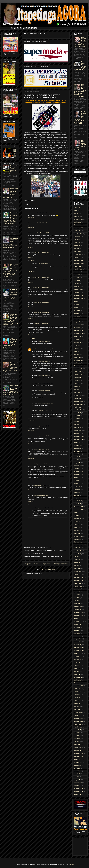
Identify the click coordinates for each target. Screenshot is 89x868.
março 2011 (77, 745)
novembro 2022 (78, 334)
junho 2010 (77, 771)
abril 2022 (77, 354)
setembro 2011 (78, 727)
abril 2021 (77, 389)
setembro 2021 (78, 375)
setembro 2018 (78, 480)
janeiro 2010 (77, 786)
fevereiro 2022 (78, 360)
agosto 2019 (77, 448)
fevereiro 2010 (78, 783)
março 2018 (77, 498)
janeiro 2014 (77, 645)
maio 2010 (77, 774)
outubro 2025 (78, 231)
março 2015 (77, 604)
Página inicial (46, 564)
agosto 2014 (77, 624)
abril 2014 (77, 636)
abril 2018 (77, 495)
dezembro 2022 (78, 331)
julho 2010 (77, 768)
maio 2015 (77, 598)
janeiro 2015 (77, 610)
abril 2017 (77, 530)
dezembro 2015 (78, 577)
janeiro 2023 (77, 328)
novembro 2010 (78, 756)
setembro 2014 (78, 621)
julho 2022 (77, 345)
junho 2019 (77, 454)
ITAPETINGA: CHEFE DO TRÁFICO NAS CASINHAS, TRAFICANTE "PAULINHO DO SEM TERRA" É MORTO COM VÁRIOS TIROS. (10, 270)
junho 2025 (77, 243)
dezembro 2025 (78, 225)
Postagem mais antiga (61, 564)
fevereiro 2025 (78, 254)
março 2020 (77, 428)
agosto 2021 (77, 378)
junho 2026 (77, 207)
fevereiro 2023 (78, 325)
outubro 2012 (78, 689)
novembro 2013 (78, 651)
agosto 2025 (77, 237)
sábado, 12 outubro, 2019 (44, 264)
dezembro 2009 (78, 789)
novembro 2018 (78, 475)
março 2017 (77, 533)
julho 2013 (77, 662)
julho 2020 (77, 416)
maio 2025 (77, 246)
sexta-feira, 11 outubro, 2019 (45, 411)
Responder (31, 218)
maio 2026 (77, 210)
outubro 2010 (78, 759)
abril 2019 (77, 460)
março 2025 (77, 251)
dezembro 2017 (78, 507)
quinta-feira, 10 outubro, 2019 (46, 341)
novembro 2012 (78, 686)
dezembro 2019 (78, 436)
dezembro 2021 (78, 366)
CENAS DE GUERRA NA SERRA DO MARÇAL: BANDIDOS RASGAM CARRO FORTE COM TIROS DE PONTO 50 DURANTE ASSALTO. (10, 243)
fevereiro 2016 (78, 571)
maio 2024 (77, 281)
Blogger (72, 864)
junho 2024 (77, 278)
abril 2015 (77, 601)
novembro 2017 (78, 510)
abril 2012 (77, 706)
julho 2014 (77, 627)
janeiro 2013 (77, 680)
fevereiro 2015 (78, 607)
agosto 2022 (77, 342)
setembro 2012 (78, 692)
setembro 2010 (78, 762)
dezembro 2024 (78, 260)
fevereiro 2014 (78, 642)
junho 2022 (77, 348)
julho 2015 (77, 592)
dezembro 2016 (78, 542)
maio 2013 (77, 668)
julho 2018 (77, 486)
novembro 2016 (78, 545)
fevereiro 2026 (78, 219)
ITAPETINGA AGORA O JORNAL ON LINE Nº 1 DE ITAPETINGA (10, 170)
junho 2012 (77, 701)
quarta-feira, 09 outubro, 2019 (41, 233)
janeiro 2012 (77, 715)
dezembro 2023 (78, 295)
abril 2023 (77, 319)
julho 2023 (77, 310)
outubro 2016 (78, 548)
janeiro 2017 (77, 539)
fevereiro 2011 (78, 748)
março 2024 (77, 287)
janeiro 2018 (77, 504)
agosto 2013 (77, 659)
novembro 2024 (78, 263)
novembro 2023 (78, 298)
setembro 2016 (78, 551)
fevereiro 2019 (78, 466)
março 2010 (77, 780)
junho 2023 (77, 313)
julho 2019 (77, 451)
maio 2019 (77, 457)
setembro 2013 (78, 657)
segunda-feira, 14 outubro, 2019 (42, 485)
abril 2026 (77, 213)
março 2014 (77, 639)
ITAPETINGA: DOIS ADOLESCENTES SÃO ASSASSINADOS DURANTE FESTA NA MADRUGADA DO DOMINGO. (10, 295)
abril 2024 (77, 284)
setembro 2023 (78, 304)
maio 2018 (77, 492)
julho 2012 (77, 698)
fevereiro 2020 (78, 431)
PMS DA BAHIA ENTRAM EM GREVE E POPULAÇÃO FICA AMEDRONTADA (42, 96)
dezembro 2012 (78, 683)
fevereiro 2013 (78, 677)
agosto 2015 (77, 589)
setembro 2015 (78, 586)
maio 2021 (77, 386)
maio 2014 (77, 633)
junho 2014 (77, 630)
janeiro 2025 (77, 257)
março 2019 (77, 463)
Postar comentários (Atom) (48, 570)
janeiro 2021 (77, 398)
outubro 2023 (78, 301)
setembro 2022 (78, 339)
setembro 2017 (78, 516)
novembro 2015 (78, 580)
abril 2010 (77, 777)
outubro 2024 (78, 266)
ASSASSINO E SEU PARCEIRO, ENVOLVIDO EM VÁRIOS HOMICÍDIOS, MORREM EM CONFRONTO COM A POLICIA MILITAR (10, 319)
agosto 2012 (77, 695)
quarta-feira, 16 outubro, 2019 (46, 508)
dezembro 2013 (78, 648)
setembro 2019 (78, 445)
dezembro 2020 (78, 401)
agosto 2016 (77, 554)
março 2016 (77, 569)
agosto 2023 (77, 307)
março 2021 (77, 392)
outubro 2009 (78, 795)
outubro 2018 (78, 477)
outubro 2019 (78, 442)
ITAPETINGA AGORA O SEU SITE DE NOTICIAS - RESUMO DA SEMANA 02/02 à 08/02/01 (10, 193)
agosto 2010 (77, 765)
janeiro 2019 (77, 469)
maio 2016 (77, 563)
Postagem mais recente (31, 564)
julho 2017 (77, 522)
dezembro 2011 (78, 718)
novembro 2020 (78, 404)
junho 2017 (77, 524)
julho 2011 (77, 733)
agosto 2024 (77, 272)
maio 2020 (77, 422)
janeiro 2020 (77, 433)
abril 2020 (77, 425)
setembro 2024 (78, 269)
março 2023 (77, 322)
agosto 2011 (77, 730)
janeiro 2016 (77, 574)
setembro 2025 (78, 234)
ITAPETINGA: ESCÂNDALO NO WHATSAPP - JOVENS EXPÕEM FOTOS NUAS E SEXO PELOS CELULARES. (10, 218)
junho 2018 (77, 489)
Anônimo (35, 349)
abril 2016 (77, 566)
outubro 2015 (78, 583)
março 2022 (77, 357)
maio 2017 (77, 527)
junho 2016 (77, 560)
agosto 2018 (77, 483)
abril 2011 (77, 742)
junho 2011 (77, 736)
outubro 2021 (78, 372)
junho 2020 (77, 419)
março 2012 (77, 709)
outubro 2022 (78, 337)
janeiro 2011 (77, 750)
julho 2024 (77, 275)
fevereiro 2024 (78, 290)
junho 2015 (77, 595)
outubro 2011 (78, 724)
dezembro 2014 (78, 612)
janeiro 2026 (77, 222)
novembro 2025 (78, 228)
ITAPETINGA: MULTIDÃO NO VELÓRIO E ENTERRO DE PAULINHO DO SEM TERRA (10, 367)
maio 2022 (77, 351)
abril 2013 (77, 671)
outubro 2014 (78, 618)
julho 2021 (77, 381)
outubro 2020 (78, 407)
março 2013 (77, 674)
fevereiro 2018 (78, 501)
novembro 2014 (78, 615)
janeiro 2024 (77, 293)
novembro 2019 (78, 439)
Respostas (32, 261)
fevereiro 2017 (78, 536)
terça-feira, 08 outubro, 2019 (41, 213)
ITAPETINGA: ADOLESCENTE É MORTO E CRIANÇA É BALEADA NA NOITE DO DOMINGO (10, 390)
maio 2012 (77, 703)
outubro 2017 (78, 513)
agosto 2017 (77, 519)
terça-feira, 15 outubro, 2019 (41, 495)
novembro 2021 (78, 369)
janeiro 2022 (77, 363)
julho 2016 (77, 557)
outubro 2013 (78, 654)
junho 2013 (77, 665)
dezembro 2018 (78, 472)
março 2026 (77, 216)
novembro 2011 (78, 721)
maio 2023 (77, 316)
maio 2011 (77, 739)
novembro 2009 (78, 792)
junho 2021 (77, 384)
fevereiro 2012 (78, 712)
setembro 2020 (78, 410)
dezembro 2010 (78, 753)
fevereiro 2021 (78, 395)
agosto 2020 (77, 413)
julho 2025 (77, 240)
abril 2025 (77, 249)
